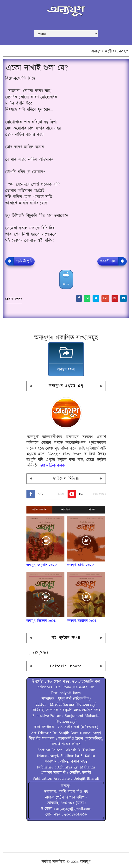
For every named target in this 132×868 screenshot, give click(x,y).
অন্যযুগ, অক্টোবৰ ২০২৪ (82, 621)
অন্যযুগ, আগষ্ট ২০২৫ (80, 565)
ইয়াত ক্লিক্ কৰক (52, 466)
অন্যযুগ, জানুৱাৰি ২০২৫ (42, 565)
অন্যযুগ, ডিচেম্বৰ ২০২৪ (41, 621)
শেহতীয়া (66, 510)
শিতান (92, 510)
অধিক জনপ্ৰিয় (39, 510)
